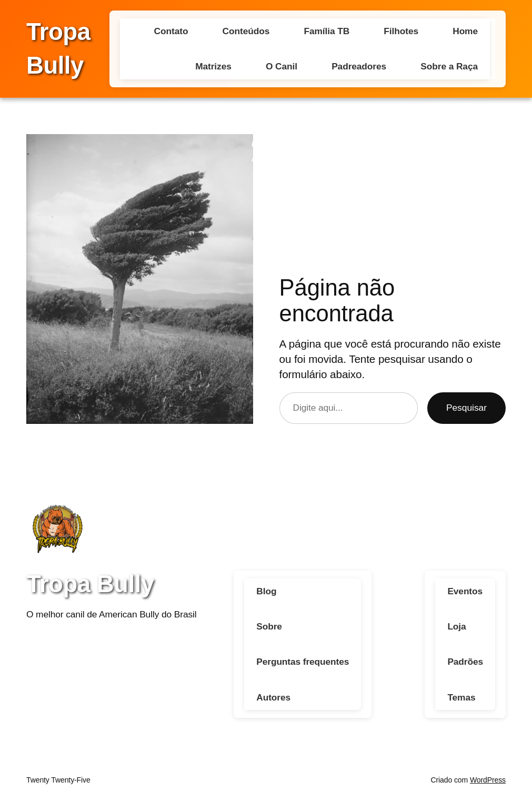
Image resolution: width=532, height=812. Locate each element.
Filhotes (401, 31)
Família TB (327, 31)
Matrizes (213, 66)
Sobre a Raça (449, 66)
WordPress (488, 780)
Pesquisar (466, 408)
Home (465, 31)
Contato (171, 31)
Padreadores (359, 66)
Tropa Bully (90, 584)
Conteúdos (246, 31)
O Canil (282, 66)
